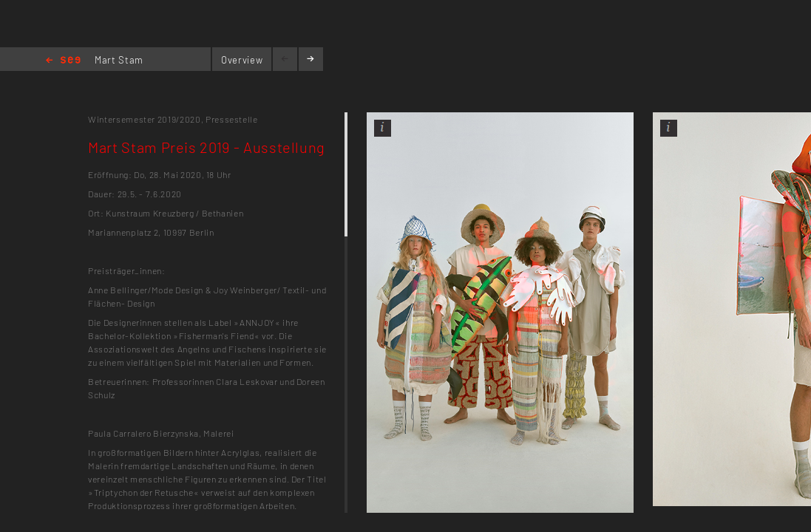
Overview (242, 60)
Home (63, 61)
